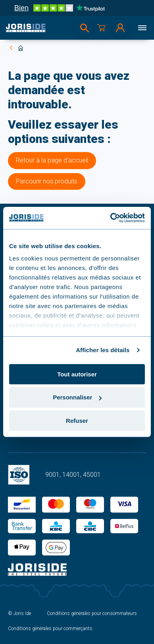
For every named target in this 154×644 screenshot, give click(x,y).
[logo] (26, 28)
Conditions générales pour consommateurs (92, 613)
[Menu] (142, 28)
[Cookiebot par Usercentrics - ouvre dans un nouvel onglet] (111, 218)
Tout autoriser (77, 374)
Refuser (77, 421)
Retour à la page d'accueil (52, 160)
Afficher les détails (103, 350)
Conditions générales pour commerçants (50, 629)
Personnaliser (77, 397)
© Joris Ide (19, 613)
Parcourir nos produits (47, 181)
